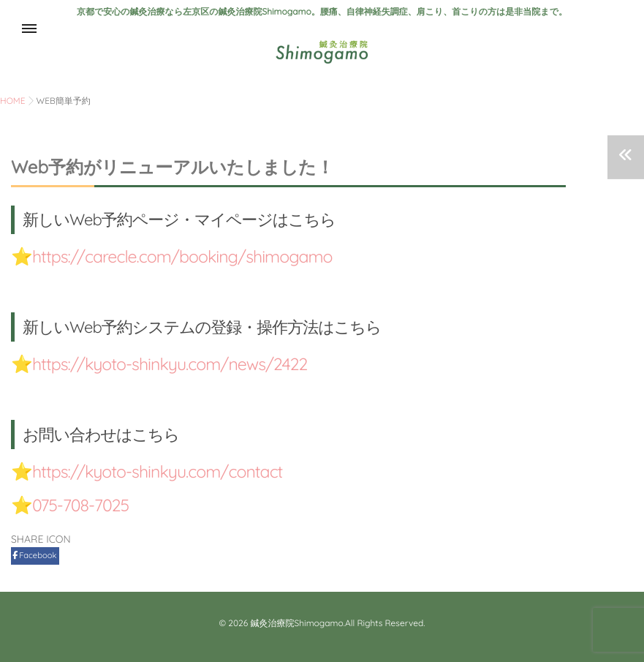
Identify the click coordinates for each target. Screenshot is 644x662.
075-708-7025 (83, 505)
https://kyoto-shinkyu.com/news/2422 (175, 364)
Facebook (35, 555)
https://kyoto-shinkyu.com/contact (163, 471)
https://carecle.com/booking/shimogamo (188, 256)
